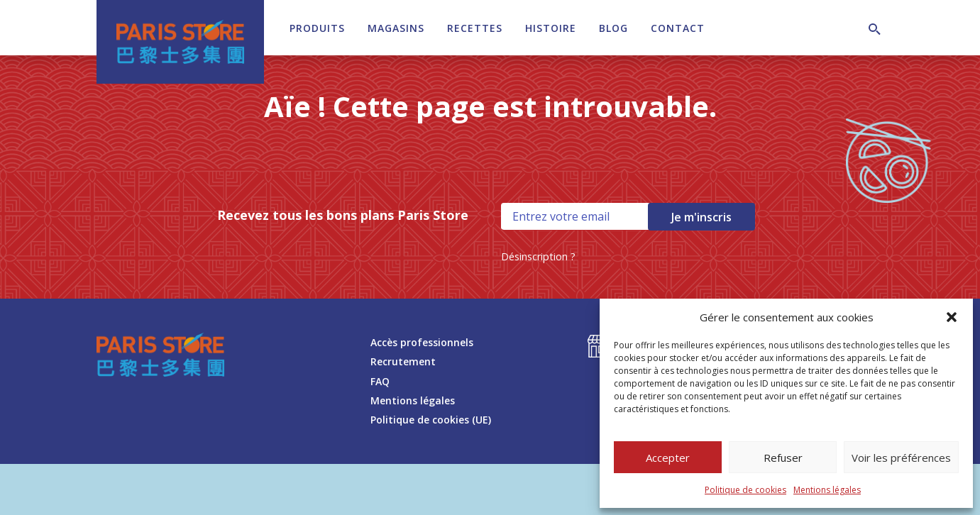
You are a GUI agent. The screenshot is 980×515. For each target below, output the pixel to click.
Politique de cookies (745, 490)
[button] (952, 317)
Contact (678, 28)
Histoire (551, 28)
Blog (613, 28)
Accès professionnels (422, 342)
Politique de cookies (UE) (431, 420)
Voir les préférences (901, 458)
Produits (317, 28)
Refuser (783, 458)
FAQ (380, 381)
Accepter (668, 458)
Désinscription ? (538, 256)
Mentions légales (827, 490)
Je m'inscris (701, 217)
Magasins (396, 28)
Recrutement (403, 361)
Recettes (475, 28)
